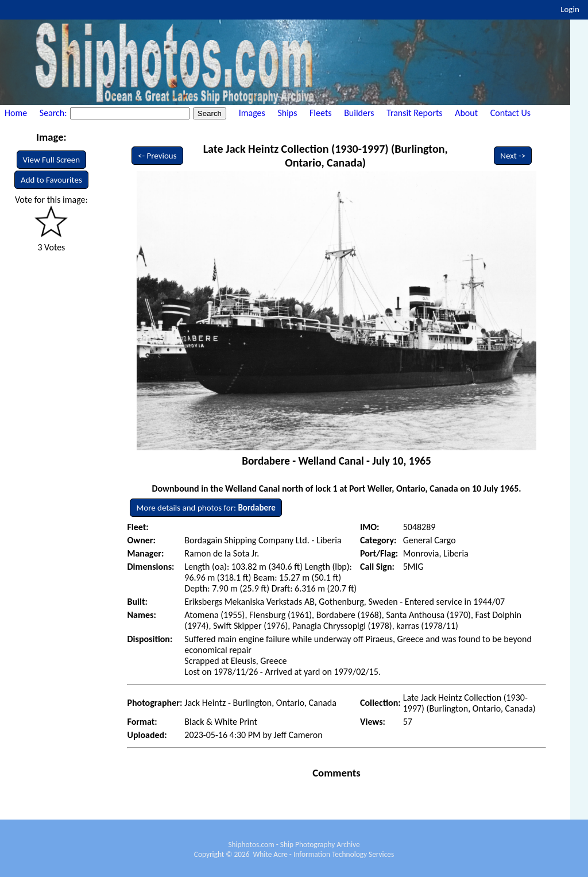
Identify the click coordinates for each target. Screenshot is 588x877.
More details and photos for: (206, 508)
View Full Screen (52, 160)
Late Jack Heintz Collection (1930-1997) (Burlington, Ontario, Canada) (326, 156)
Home (16, 113)
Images (252, 113)
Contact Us (510, 113)
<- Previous (157, 156)
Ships (287, 113)
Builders (359, 113)
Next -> (513, 156)
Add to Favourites (51, 180)
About (466, 113)
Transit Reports (414, 113)
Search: (54, 113)
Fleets (320, 113)
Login (570, 9)
